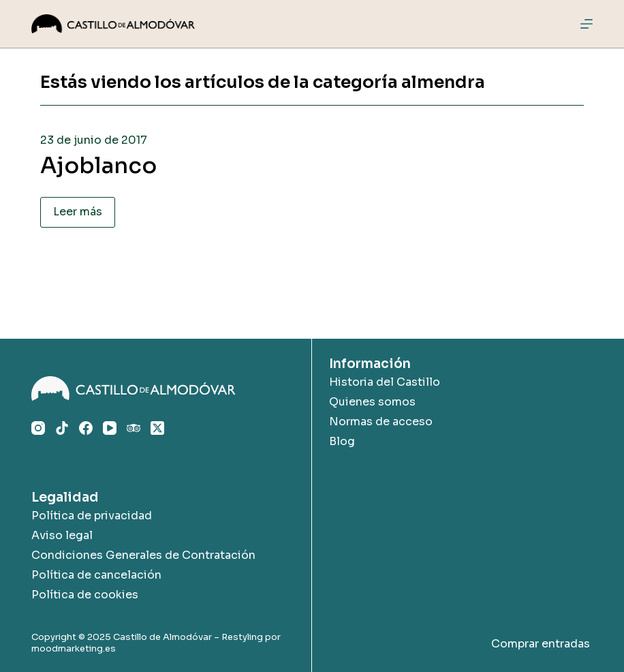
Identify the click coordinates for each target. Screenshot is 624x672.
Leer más (78, 212)
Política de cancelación (96, 575)
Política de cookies (85, 595)
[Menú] (587, 24)
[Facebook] (86, 428)
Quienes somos (372, 402)
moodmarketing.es (74, 648)
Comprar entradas (541, 644)
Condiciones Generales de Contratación (143, 555)
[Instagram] (38, 428)
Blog (342, 441)
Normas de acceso (381, 422)
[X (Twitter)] (157, 428)
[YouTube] (110, 428)
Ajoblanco (98, 166)
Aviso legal (62, 535)
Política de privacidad (92, 516)
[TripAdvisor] (134, 428)
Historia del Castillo (385, 382)
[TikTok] (62, 428)
